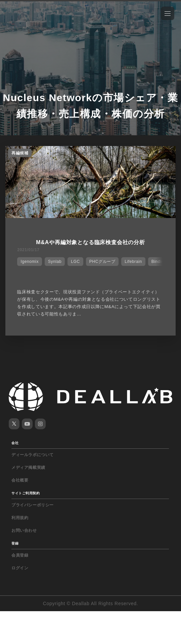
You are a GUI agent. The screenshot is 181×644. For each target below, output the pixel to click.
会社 (15, 443)
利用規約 (20, 518)
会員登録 (20, 555)
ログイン (20, 568)
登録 (15, 543)
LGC (75, 262)
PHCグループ (102, 262)
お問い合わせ (24, 530)
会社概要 (20, 480)
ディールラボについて (33, 455)
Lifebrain (133, 262)
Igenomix (30, 262)
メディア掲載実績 (28, 468)
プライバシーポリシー (33, 505)
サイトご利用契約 (26, 493)
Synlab (55, 262)
